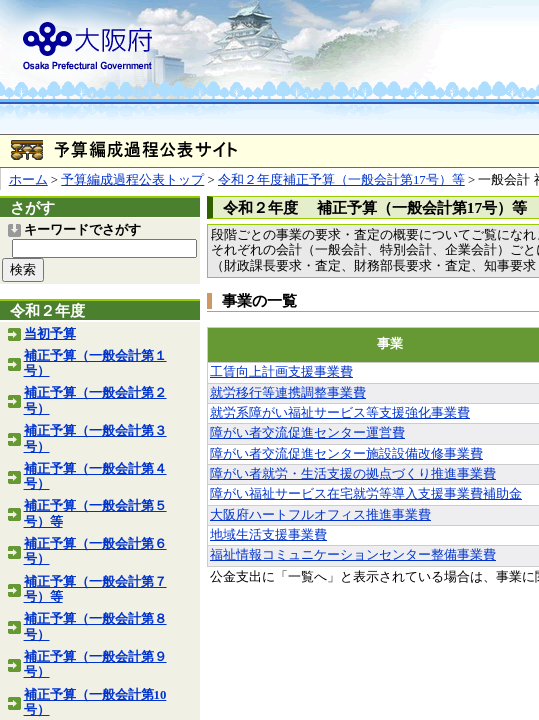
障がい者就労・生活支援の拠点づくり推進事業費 (353, 474)
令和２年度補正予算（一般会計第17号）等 (341, 180)
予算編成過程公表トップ (132, 180)
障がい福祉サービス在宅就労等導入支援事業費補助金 (366, 494)
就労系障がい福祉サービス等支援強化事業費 (340, 413)
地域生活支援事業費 (268, 535)
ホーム (28, 180)
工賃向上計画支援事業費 (281, 372)
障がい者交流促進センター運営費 (307, 433)
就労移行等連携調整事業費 (288, 393)
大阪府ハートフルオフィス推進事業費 (320, 515)
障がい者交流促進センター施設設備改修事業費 (346, 454)
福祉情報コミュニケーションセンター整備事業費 (353, 555)
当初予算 (50, 334)
